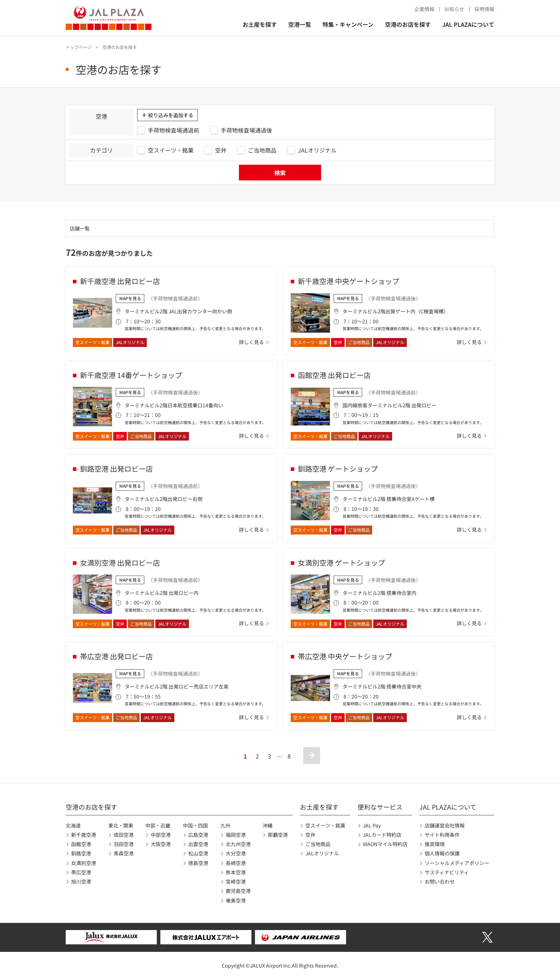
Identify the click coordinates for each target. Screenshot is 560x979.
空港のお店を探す (408, 24)
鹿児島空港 (238, 891)
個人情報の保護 (442, 853)
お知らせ (454, 9)
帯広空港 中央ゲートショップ (345, 656)
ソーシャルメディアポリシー (457, 863)
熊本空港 (236, 872)
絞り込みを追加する (171, 115)
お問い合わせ (440, 881)
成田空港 (124, 835)
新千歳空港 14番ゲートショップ (131, 375)
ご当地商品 (318, 844)
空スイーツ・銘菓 (325, 825)
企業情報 (424, 9)
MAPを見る (130, 298)
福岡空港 (236, 835)
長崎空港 (236, 863)
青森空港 (124, 853)
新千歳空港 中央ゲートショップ (349, 281)
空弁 (310, 835)
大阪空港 (161, 844)
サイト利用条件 (442, 835)
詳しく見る (251, 342)
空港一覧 (300, 24)
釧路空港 (81, 853)
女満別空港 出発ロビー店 (120, 563)
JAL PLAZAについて (468, 24)
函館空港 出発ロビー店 (334, 375)
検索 (280, 173)
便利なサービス (380, 807)
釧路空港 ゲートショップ (338, 469)
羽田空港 (124, 844)
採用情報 (484, 9)
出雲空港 (198, 844)
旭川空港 (81, 881)
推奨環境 (435, 844)
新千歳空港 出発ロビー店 (120, 281)
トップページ (79, 47)
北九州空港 (238, 844)
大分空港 (236, 853)
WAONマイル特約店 (385, 844)
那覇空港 (278, 835)
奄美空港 (236, 900)
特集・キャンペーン (348, 24)
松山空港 (198, 853)
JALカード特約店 (382, 835)
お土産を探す (260, 24)
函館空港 (81, 844)
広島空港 (198, 835)
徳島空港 (198, 863)
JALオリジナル (322, 853)
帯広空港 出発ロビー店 (116, 656)
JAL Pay (372, 825)
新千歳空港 (84, 835)
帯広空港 (81, 872)
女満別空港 (84, 863)
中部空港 (161, 835)
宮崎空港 (236, 881)
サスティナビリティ (447, 872)
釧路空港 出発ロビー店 (116, 469)
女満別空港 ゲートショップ (341, 563)
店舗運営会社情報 (445, 825)
